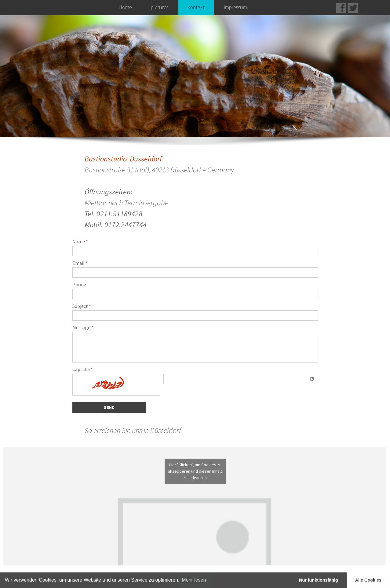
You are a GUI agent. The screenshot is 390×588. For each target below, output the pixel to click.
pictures (160, 7)
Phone (79, 285)
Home (125, 7)
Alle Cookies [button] (368, 580)
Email (80, 263)
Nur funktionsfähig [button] (319, 580)
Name (80, 242)
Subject (82, 306)
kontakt (196, 7)
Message (83, 328)
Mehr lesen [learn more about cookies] (194, 580)
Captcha (83, 370)
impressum (235, 7)
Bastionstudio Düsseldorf (123, 159)
